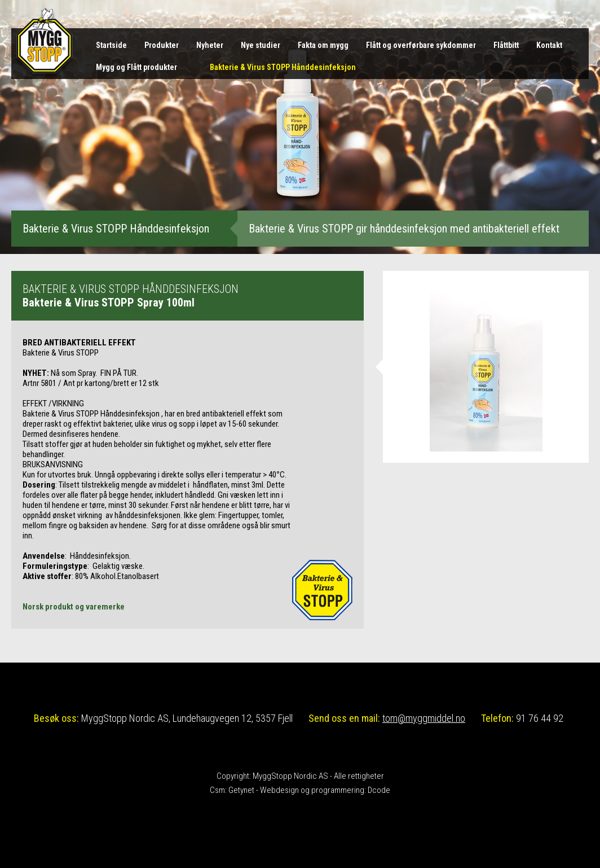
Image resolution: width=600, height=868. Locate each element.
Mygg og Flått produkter (136, 67)
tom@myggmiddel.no (424, 718)
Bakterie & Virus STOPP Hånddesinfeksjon (283, 67)
